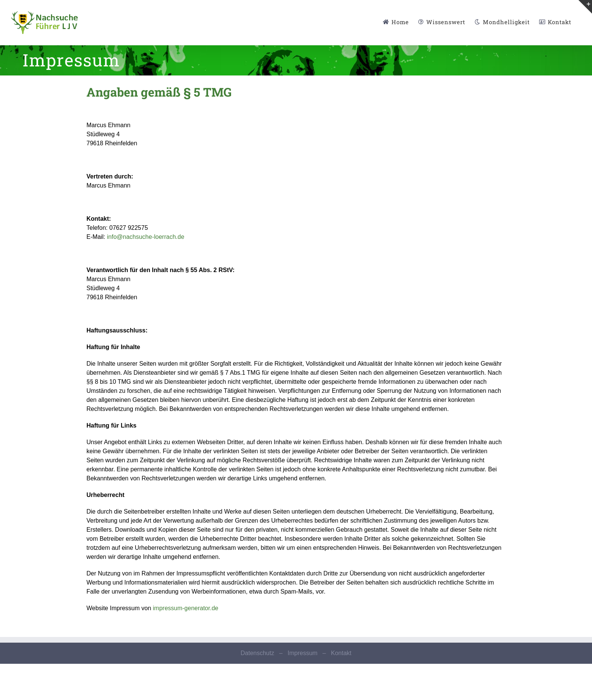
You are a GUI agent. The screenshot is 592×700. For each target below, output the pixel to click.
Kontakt (341, 653)
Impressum (303, 653)
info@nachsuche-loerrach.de (146, 237)
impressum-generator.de (186, 608)
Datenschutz (257, 653)
